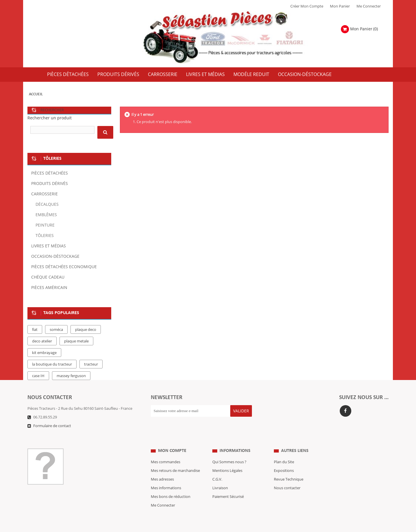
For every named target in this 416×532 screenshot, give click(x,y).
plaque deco (86, 330)
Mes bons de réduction (171, 485)
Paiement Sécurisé (228, 485)
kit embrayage (44, 353)
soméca (56, 330)
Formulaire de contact (52, 426)
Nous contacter (287, 477)
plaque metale (76, 341)
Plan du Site (284, 451)
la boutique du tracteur (52, 364)
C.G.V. (217, 468)
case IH (38, 376)
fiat (35, 330)
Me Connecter (369, 6)
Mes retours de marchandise (175, 459)
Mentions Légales (227, 459)
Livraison (220, 477)
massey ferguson (71, 376)
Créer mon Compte (307, 6)
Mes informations (166, 477)
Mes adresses (162, 468)
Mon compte (172, 439)
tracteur (91, 364)
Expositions (284, 459)
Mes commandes (166, 451)
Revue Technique (289, 468)
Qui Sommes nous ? (229, 451)
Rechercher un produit (50, 118)
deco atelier (42, 341)
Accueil (36, 94)
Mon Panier (340, 6)
